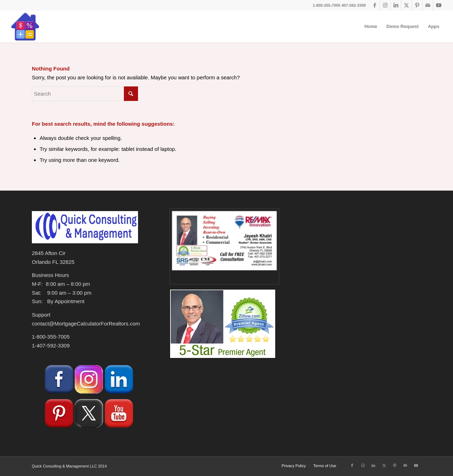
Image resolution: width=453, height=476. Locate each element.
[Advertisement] (360, 379)
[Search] (85, 94)
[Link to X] (406, 5)
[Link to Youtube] (438, 5)
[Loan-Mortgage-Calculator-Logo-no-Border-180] (25, 27)
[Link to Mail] (428, 5)
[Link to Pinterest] (417, 5)
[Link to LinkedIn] (396, 5)
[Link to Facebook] (375, 5)
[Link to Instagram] (385, 5)
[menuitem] (371, 27)
